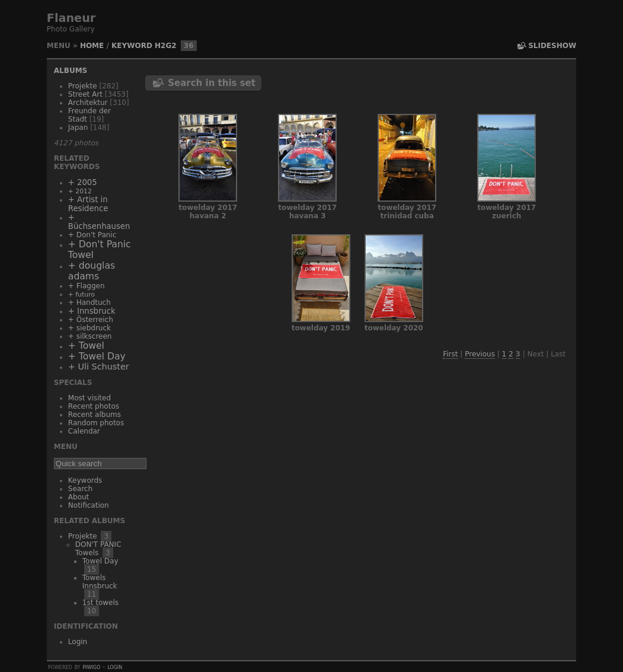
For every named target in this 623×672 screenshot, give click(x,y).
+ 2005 (83, 182)
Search (80, 489)
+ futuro (82, 294)
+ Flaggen (87, 286)
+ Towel (86, 346)
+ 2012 (80, 191)
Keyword (132, 46)
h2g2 (166, 46)
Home (92, 46)
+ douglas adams (92, 271)
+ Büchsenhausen (99, 222)
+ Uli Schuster (99, 367)
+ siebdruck (90, 328)
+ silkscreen (90, 336)
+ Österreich (91, 320)
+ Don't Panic (92, 235)
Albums (71, 71)
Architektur (88, 103)
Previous (480, 354)
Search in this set (212, 83)
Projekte (83, 86)
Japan (78, 128)
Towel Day (100, 561)
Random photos (96, 423)
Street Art (85, 94)
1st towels (100, 603)
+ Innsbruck (92, 311)
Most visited (90, 398)
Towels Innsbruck (100, 582)
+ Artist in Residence (88, 204)
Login (78, 642)
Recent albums (95, 415)
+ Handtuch (90, 302)
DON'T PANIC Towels (98, 549)
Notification (89, 505)
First (450, 354)
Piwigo (91, 667)
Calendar (84, 431)
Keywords (85, 480)
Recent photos (94, 406)
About (79, 497)
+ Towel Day (97, 356)
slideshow (552, 46)
